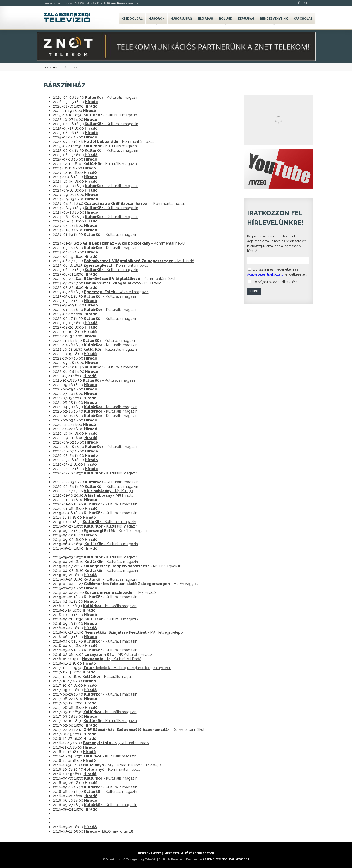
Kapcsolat (303, 19)
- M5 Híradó (109, 495)
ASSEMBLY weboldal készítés (226, 859)
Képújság (246, 19)
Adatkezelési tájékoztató (265, 274)
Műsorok (156, 19)
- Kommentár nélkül (119, 142)
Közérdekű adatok (199, 853)
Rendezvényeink (274, 19)
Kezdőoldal (132, 19)
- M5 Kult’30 (108, 491)
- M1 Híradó (139, 261)
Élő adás (206, 19)
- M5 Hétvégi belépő (134, 632)
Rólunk (225, 19)
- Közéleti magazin (116, 292)
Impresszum (173, 853)
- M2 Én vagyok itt (132, 566)
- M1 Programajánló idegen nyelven (127, 668)
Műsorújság (181, 19)
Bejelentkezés (150, 853)
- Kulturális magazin (112, 97)
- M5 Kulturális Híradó (118, 654)
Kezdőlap (50, 67)
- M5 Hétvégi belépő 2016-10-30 (122, 765)
